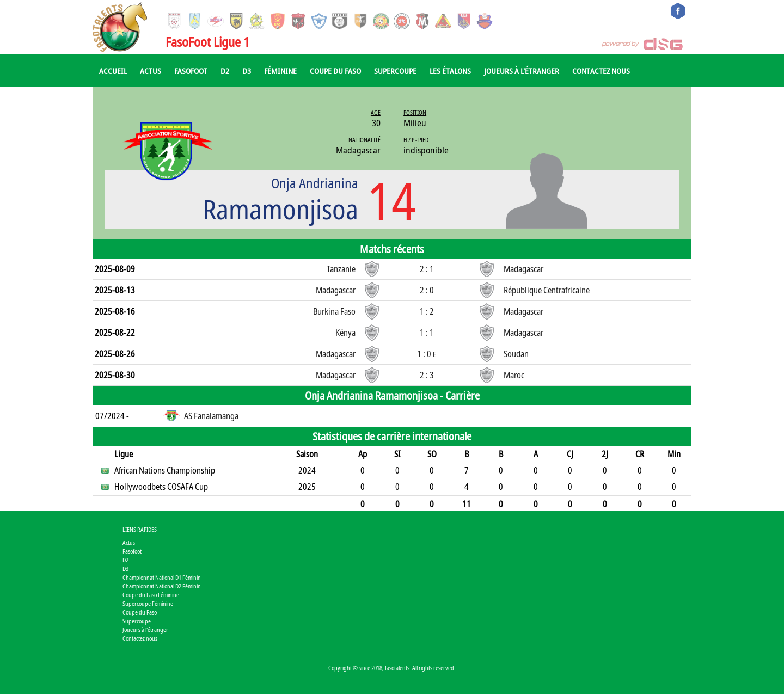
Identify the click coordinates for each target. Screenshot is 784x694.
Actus (151, 71)
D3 (247, 71)
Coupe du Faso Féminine (151, 595)
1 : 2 (427, 311)
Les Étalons (450, 71)
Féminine (280, 71)
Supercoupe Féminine (148, 603)
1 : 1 (427, 333)
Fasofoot (191, 71)
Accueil (113, 71)
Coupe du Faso (335, 71)
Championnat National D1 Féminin (162, 577)
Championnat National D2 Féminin (162, 586)
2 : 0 (427, 290)
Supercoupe (395, 71)
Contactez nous (601, 71)
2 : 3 (427, 375)
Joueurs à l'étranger (522, 71)
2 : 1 (427, 269)
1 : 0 (427, 354)
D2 (225, 71)
